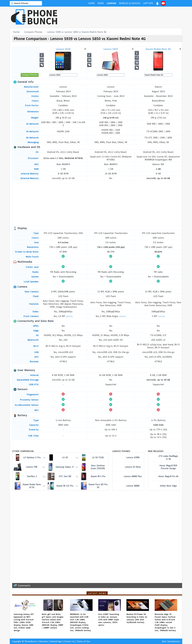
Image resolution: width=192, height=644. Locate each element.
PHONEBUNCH (42, 17)
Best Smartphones (171, 641)
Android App (56, 641)
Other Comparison (23, 451)
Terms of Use (83, 641)
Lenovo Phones (121, 451)
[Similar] (69, 316)
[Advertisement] (128, 17)
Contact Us (69, 641)
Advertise (43, 641)
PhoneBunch (31, 641)
